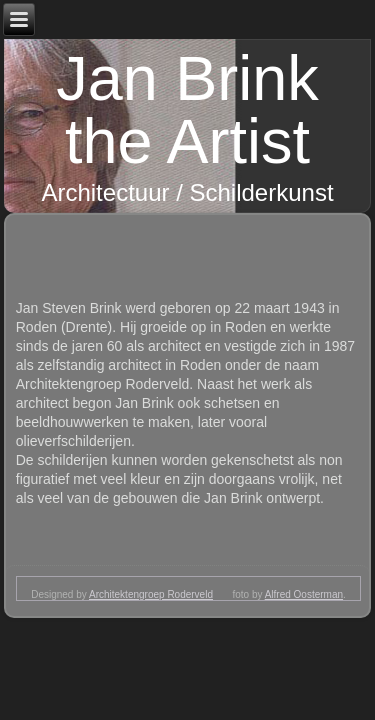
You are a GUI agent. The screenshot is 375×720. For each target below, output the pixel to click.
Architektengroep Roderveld (151, 594)
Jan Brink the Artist (187, 109)
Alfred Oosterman (304, 594)
